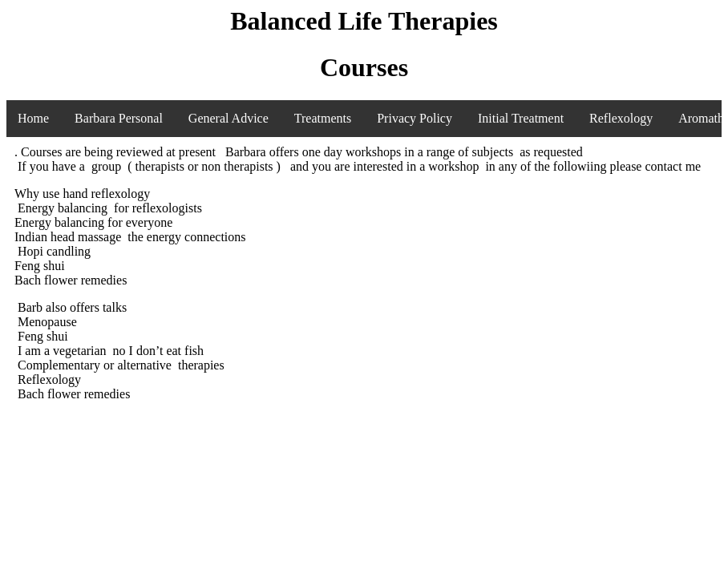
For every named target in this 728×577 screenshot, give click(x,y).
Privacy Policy (415, 118)
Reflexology (621, 118)
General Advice (229, 118)
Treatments (323, 118)
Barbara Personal (119, 118)
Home (33, 118)
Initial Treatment (521, 118)
